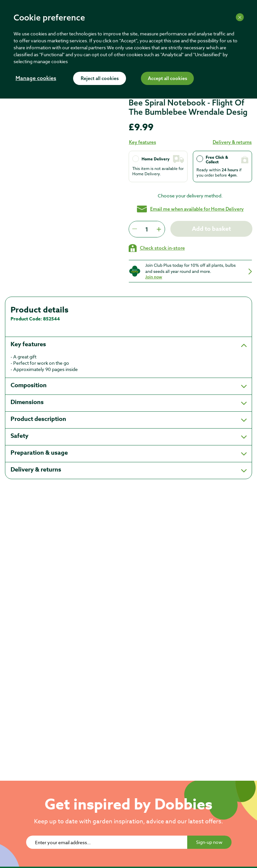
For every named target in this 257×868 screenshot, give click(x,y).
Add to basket (211, 229)
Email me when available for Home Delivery (190, 209)
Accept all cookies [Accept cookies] (168, 79)
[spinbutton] (147, 229)
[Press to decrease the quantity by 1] (135, 229)
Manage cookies (36, 79)
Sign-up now (209, 842)
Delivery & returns (232, 142)
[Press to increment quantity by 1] (159, 229)
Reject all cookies (100, 79)
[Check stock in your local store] (157, 248)
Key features (143, 142)
